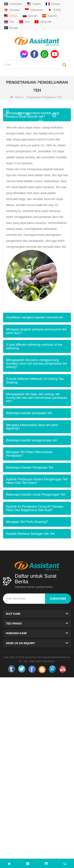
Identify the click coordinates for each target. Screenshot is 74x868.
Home (16, 97)
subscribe (58, 599)
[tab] (37, 115)
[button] (37, 115)
